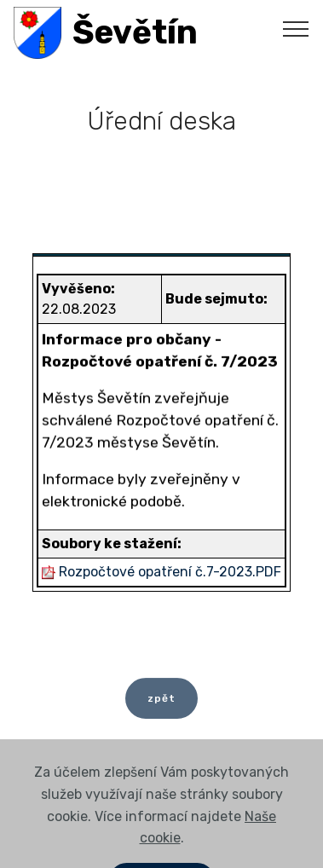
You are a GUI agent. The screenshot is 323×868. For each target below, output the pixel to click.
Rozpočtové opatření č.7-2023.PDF (170, 572)
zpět (161, 703)
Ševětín (135, 33)
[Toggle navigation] (296, 28)
